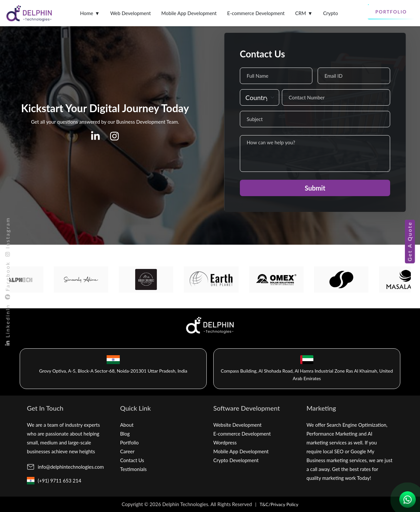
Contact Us (132, 460)
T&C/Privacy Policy (279, 504)
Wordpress (225, 442)
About (127, 425)
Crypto (331, 13)
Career (127, 451)
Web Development (131, 13)
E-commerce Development (256, 13)
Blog (125, 434)
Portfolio (391, 12)
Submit (315, 188)
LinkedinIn (7, 325)
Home (90, 13)
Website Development (237, 425)
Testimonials (133, 469)
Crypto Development (236, 460)
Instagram (7, 237)
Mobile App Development (189, 13)
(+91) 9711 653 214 (60, 481)
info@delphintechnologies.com (71, 467)
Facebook (7, 281)
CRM (304, 13)
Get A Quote (409, 241)
